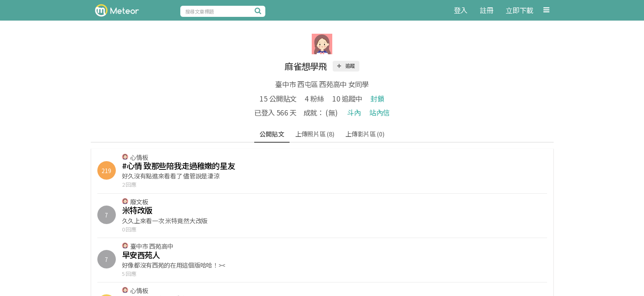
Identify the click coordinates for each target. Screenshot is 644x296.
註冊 (486, 10)
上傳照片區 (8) (315, 134)
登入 (461, 10)
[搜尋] (259, 11)
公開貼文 (272, 134)
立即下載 (519, 10)
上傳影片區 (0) (365, 134)
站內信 (379, 112)
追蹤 (346, 66)
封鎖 (377, 98)
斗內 (354, 112)
